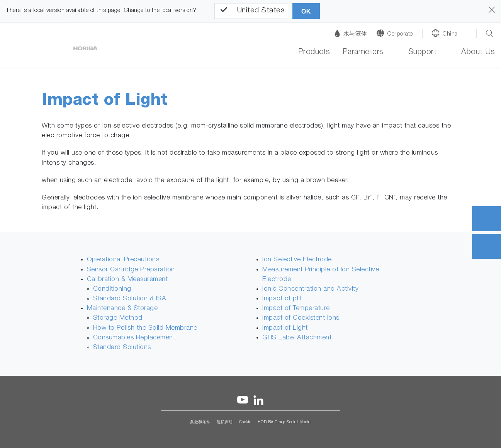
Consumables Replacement (134, 338)
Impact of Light (285, 328)
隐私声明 (225, 422)
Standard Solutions (122, 348)
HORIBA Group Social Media (284, 422)
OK (306, 11)
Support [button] (423, 53)
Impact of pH (282, 299)
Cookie (245, 422)
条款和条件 (200, 422)
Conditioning (112, 289)
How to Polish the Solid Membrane (145, 328)
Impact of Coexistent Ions (301, 318)
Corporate (400, 34)
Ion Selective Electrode (297, 260)
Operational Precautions (123, 260)
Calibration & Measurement (127, 280)
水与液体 (351, 33)
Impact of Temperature (296, 309)
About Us (478, 53)
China (450, 34)
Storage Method (118, 318)
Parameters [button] (363, 53)
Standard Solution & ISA (130, 299)
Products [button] (314, 53)
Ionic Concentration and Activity (310, 289)
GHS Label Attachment (297, 338)
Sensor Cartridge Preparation (131, 270)
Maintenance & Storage (122, 309)
